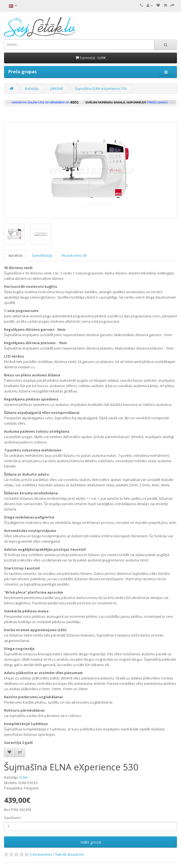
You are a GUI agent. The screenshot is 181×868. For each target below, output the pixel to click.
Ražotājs (32, 89)
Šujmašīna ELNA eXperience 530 (101, 89)
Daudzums (12, 818)
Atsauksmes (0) (74, 255)
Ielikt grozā (91, 842)
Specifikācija (42, 255)
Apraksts (16, 255)
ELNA (24, 777)
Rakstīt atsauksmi (70, 854)
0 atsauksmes (41, 854)
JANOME (57, 89)
